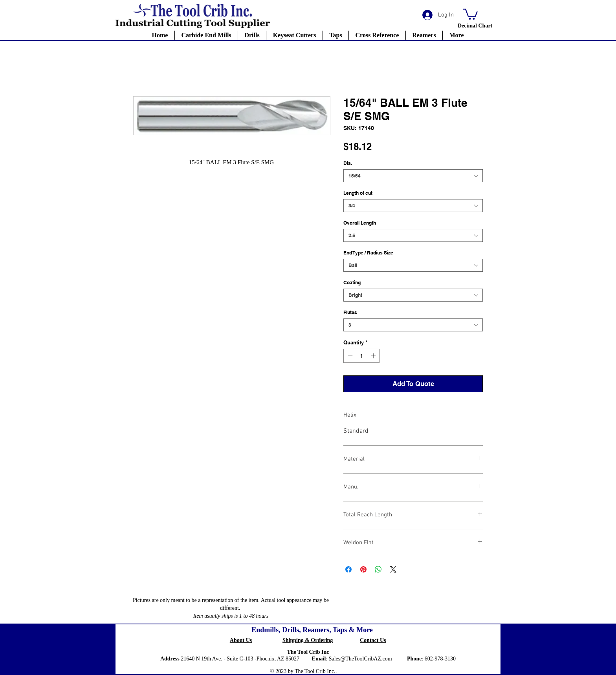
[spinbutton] (362, 356)
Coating (352, 283)
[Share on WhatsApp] (378, 569)
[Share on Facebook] (348, 569)
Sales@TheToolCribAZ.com (360, 659)
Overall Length (360, 223)
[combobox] (413, 176)
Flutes (350, 312)
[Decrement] (349, 356)
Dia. (348, 163)
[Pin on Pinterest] (363, 569)
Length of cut (358, 193)
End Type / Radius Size (368, 253)
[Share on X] (393, 569)
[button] (470, 14)
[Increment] (374, 356)
